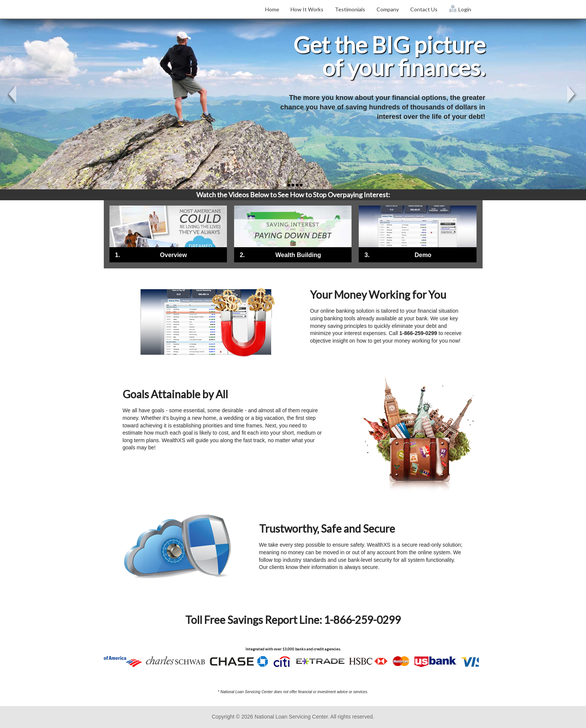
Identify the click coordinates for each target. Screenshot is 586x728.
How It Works (307, 9)
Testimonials (350, 9)
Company (388, 9)
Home (272, 9)
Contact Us (424, 9)
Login (460, 9)
